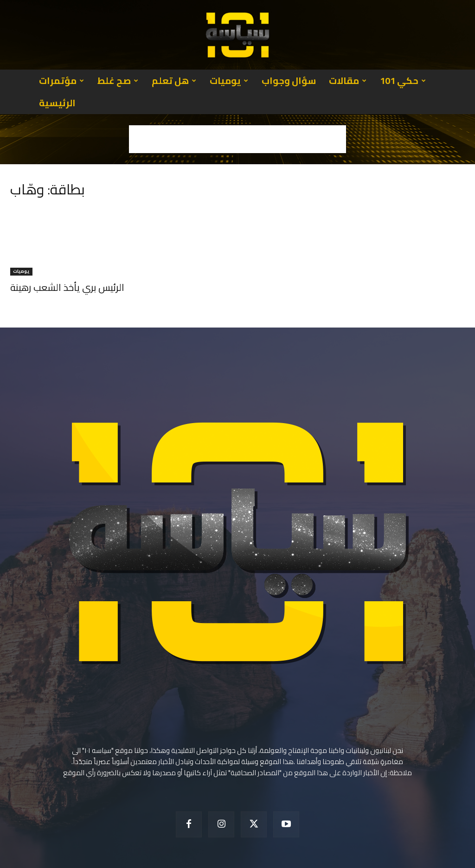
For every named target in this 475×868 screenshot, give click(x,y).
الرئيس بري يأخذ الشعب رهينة (67, 265)
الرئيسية (57, 103)
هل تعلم (174, 80)
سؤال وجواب (289, 80)
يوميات (229, 80)
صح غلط (118, 80)
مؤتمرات (61, 80)
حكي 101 (403, 80)
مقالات (348, 80)
